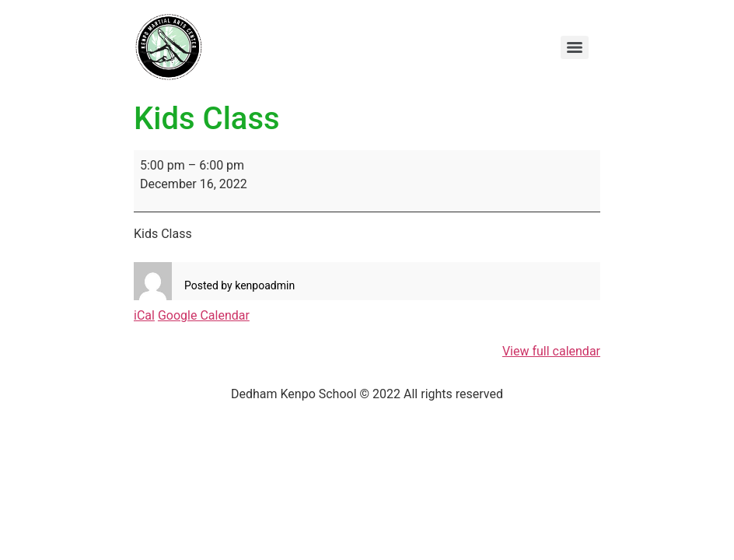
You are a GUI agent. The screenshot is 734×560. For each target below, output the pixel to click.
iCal (144, 315)
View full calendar (551, 351)
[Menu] (575, 47)
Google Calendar (204, 315)
